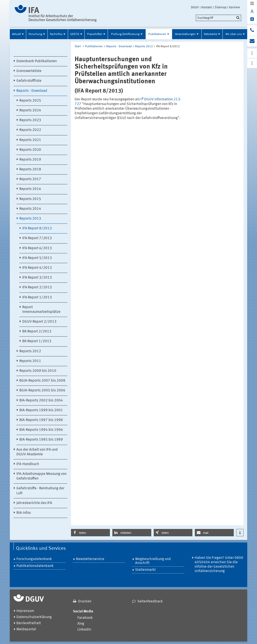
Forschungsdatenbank (34, 559)
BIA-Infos (24, 513)
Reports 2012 (30, 351)
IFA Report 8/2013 (37, 228)
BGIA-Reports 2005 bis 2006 (42, 391)
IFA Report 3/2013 (37, 278)
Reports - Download (32, 91)
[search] (218, 18)
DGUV (195, 7)
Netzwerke (210, 34)
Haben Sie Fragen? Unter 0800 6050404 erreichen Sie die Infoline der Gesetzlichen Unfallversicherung (219, 565)
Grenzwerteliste (29, 71)
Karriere (234, 7)
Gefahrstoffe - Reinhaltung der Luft (40, 491)
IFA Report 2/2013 (37, 287)
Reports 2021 (30, 140)
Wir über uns (234, 34)
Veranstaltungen (185, 34)
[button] (90, 533)
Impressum (25, 611)
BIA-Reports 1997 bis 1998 (41, 420)
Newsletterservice (90, 559)
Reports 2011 (30, 361)
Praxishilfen (95, 34)
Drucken (85, 602)
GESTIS (75, 34)
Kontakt (207, 7)
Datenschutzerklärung (34, 617)
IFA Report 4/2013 (37, 268)
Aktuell (16, 34)
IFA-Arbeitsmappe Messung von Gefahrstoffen (41, 476)
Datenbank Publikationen (37, 61)
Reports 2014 (30, 209)
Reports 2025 (30, 101)
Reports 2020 (30, 150)
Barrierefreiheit (29, 623)
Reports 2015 (30, 199)
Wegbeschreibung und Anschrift (153, 561)
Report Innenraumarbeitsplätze (41, 310)
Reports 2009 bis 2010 (38, 371)
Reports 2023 (30, 120)
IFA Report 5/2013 (37, 258)
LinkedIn (84, 630)
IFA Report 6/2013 (37, 248)
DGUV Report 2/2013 (39, 322)
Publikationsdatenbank (35, 566)
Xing (81, 624)
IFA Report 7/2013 (37, 238)
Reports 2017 (30, 179)
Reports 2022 (30, 130)
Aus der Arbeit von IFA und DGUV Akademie (37, 452)
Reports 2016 (30, 189)
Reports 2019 (30, 160)
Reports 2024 (30, 111)
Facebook (85, 618)
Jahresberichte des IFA (34, 503)
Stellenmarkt (145, 570)
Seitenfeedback (150, 602)
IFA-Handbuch (28, 464)
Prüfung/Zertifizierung (125, 34)
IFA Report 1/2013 (37, 298)
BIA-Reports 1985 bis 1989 (41, 440)
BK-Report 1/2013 (37, 341)
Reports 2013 (30, 219)
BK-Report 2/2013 (37, 332)
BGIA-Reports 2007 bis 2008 (42, 381)
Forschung (35, 34)
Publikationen (157, 34)
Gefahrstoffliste (29, 81)
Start (78, 47)
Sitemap (221, 7)
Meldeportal (26, 629)
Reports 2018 (30, 170)
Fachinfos (56, 34)
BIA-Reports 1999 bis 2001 (41, 410)
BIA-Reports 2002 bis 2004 (41, 401)
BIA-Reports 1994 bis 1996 (41, 430)
